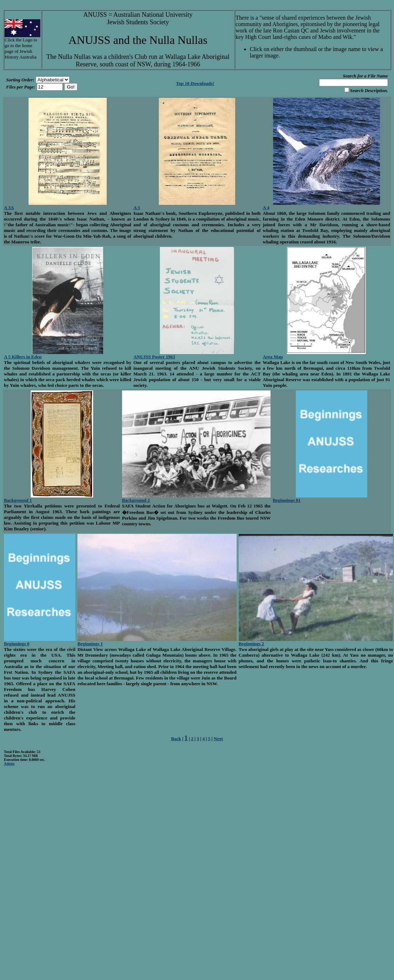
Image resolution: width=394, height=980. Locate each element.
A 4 (266, 208)
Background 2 (136, 500)
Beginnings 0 (17, 644)
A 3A (9, 208)
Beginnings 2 (251, 644)
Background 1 (18, 500)
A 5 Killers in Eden (23, 357)
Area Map (273, 357)
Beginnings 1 (90, 644)
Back (176, 739)
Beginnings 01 (287, 500)
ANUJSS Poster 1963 (154, 357)
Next (218, 739)
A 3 (137, 208)
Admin (9, 764)
